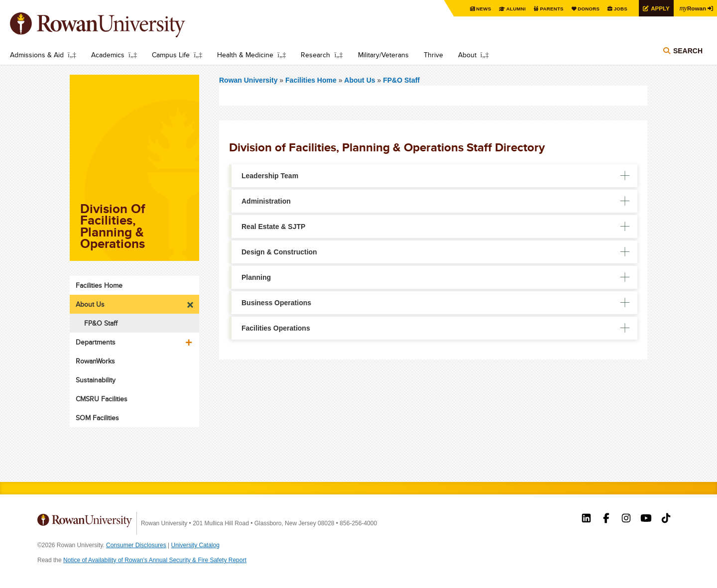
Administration (266, 201)
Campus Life (171, 55)
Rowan (692, 8)
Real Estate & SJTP (273, 227)
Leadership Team (270, 176)
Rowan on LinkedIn (586, 519)
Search (688, 51)
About (467, 55)
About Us (359, 80)
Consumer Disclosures (136, 545)
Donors (586, 9)
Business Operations (276, 303)
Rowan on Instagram (626, 519)
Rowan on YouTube (646, 519)
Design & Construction (279, 252)
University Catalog (195, 545)
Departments (96, 342)
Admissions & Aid (37, 55)
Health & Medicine (245, 55)
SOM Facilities (97, 418)
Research (315, 55)
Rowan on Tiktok (666, 519)
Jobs (618, 9)
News (480, 9)
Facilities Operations (276, 328)
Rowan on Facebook (606, 519)
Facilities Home (312, 80)
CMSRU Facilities (102, 399)
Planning (256, 277)
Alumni (513, 9)
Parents (549, 9)
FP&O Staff (401, 80)
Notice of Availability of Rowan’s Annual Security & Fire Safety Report (155, 560)
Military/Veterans (383, 55)
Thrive (433, 55)
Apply (658, 8)
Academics (108, 55)
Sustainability (96, 380)
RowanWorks (95, 361)
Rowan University (112, 25)
